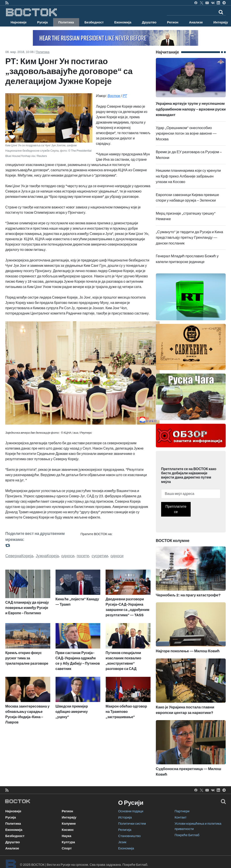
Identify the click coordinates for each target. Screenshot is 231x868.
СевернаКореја (19, 556)
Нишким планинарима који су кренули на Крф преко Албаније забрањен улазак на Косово (188, 176)
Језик (122, 842)
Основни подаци (131, 811)
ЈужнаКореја (47, 556)
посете (83, 556)
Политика (66, 22)
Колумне (69, 824)
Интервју (69, 817)
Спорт (67, 848)
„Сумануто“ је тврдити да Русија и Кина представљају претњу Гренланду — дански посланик (189, 238)
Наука (66, 836)
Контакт (181, 817)
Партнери (182, 811)
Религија (125, 830)
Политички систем (132, 824)
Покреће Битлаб (187, 835)
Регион (173, 22)
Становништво (129, 836)
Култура (68, 842)
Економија (123, 22)
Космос (68, 830)
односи (68, 556)
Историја (125, 817)
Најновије (19, 22)
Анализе (196, 22)
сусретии (100, 556)
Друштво (149, 22)
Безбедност (94, 22)
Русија (43, 22)
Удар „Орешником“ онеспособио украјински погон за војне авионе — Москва (186, 134)
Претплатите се (176, 509)
